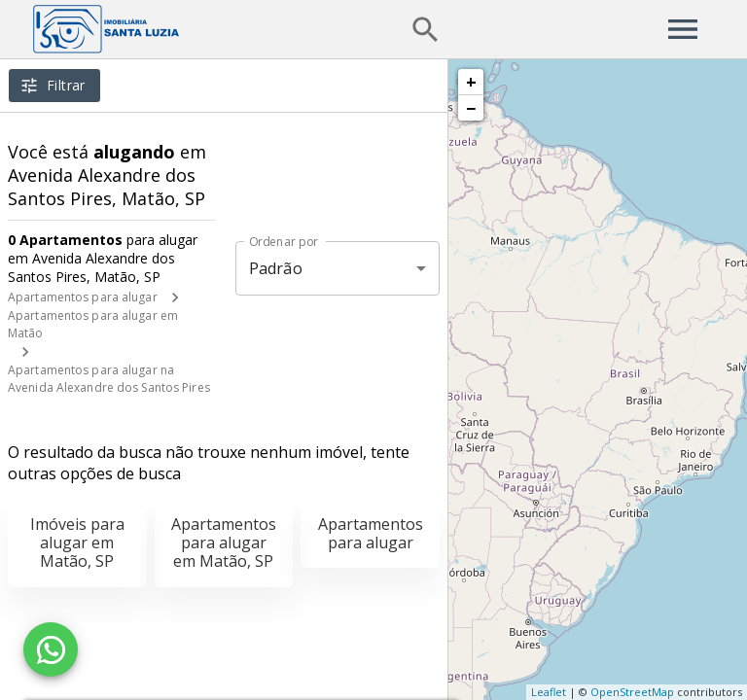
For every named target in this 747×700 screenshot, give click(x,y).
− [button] (471, 108)
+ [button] (471, 82)
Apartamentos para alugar (83, 297)
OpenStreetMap (632, 692)
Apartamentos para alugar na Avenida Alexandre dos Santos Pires (109, 379)
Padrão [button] (276, 268)
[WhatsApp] (51, 649)
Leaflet (549, 692)
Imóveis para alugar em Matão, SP (77, 542)
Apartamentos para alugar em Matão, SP (224, 542)
